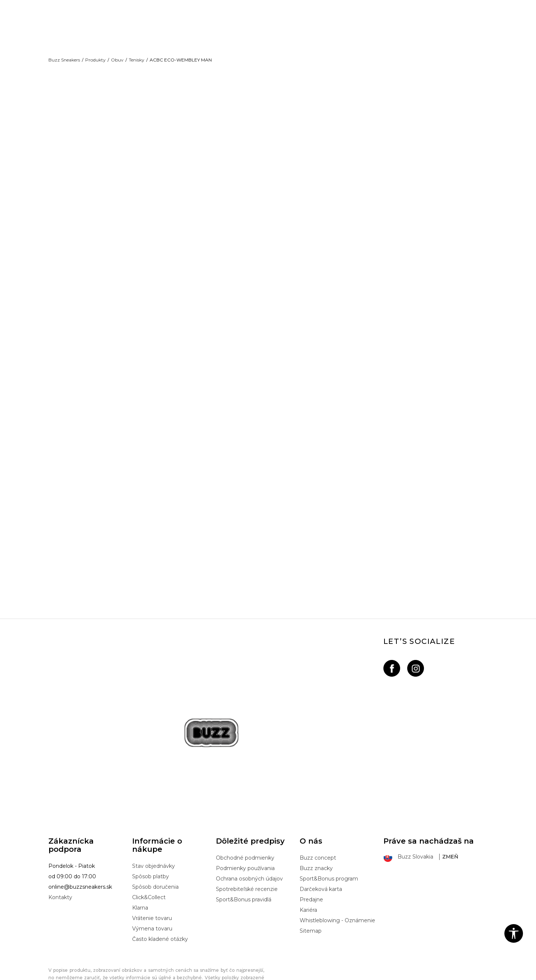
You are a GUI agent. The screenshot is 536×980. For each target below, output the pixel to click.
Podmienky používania (245, 834)
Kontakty (60, 863)
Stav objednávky (154, 832)
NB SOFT (175, 976)
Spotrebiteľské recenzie (247, 855)
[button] (514, 933)
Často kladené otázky (160, 905)
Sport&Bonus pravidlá (244, 866)
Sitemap (311, 897)
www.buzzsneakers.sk (111, 976)
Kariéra (308, 876)
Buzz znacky (316, 834)
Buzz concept (318, 824)
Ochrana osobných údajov (249, 845)
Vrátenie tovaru (152, 884)
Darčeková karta (321, 855)
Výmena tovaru (152, 895)
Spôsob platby (151, 843)
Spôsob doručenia (155, 853)
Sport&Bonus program (329, 845)
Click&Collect (149, 863)
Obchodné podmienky (245, 824)
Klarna (140, 874)
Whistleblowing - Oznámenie (337, 886)
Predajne (311, 866)
